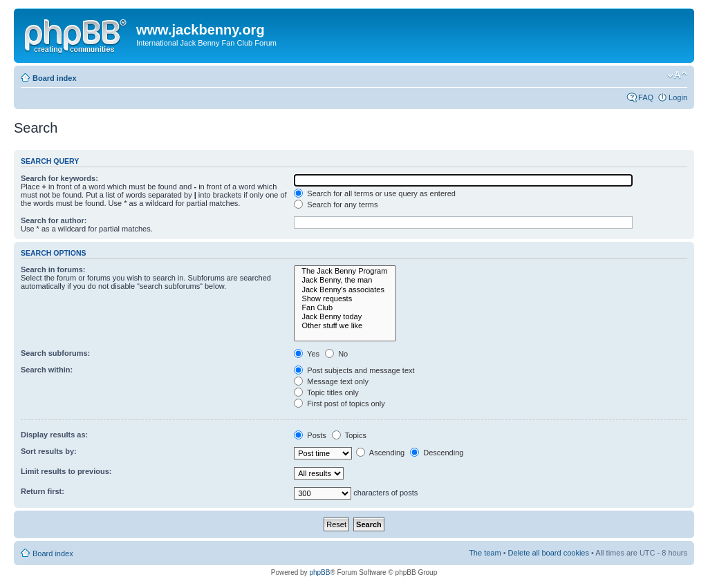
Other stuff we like (345, 326)
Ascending (380, 453)
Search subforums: (55, 353)
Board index (55, 78)
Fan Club (345, 308)
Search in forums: (53, 269)
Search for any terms (336, 205)
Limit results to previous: (66, 471)
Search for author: (54, 220)
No (336, 354)
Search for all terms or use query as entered (375, 193)
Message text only (331, 381)
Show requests (345, 299)
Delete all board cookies (549, 553)
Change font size (677, 75)
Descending (437, 453)
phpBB (319, 572)
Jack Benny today (345, 317)
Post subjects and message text (354, 370)
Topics (349, 435)
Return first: (43, 491)
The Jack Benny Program (345, 271)
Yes (307, 354)
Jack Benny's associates (345, 290)
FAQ (646, 97)
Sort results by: (49, 451)
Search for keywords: (59, 178)
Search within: (47, 370)
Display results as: (54, 435)
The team (485, 553)
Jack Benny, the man (345, 280)
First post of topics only (339, 404)
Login (678, 97)
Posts (310, 435)
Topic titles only (326, 392)
